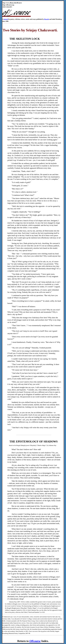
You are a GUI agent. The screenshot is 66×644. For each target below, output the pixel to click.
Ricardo (47, 19)
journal (6, 19)
